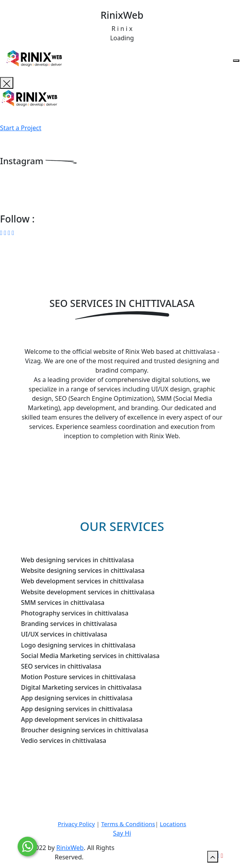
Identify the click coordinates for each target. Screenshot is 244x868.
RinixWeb (70, 848)
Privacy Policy (77, 824)
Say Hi (122, 833)
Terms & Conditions (128, 824)
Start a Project (21, 128)
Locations (173, 824)
